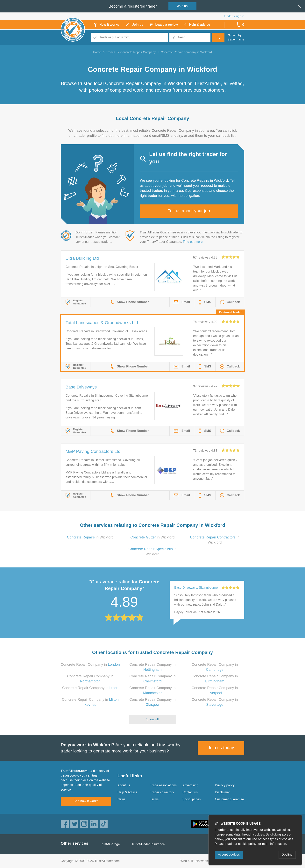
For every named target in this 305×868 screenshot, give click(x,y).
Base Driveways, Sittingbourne (196, 588)
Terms (154, 799)
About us (124, 785)
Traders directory (162, 792)
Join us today (221, 748)
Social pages (192, 799)
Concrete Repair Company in (90, 665)
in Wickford (90, 537)
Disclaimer (222, 792)
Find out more (193, 242)
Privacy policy (225, 785)
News (121, 799)
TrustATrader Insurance (148, 844)
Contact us (190, 792)
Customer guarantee (229, 799)
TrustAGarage (110, 844)
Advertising (190, 785)
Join (182, 6)
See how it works (86, 801)
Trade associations (163, 785)
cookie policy (247, 844)
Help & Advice (127, 792)
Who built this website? (197, 861)
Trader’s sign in (234, 16)
